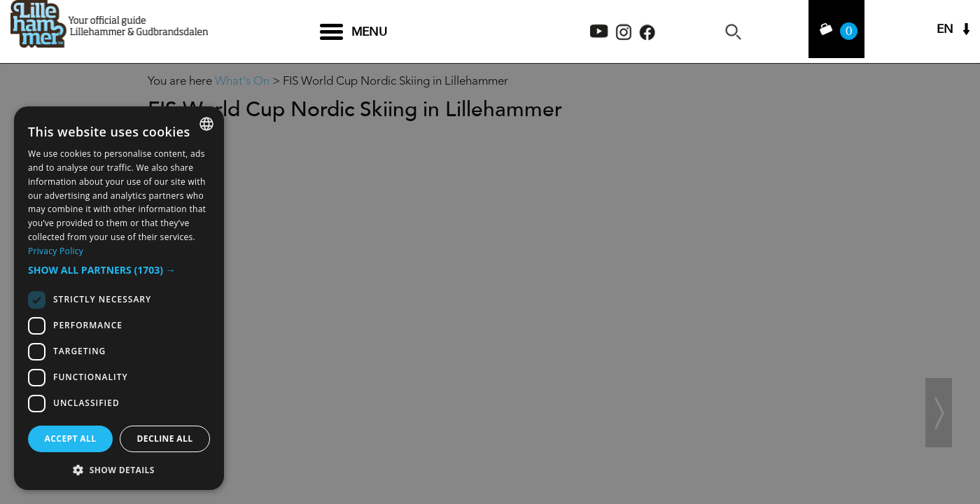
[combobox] (206, 124)
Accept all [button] (71, 439)
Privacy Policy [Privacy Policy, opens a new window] (56, 251)
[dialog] (119, 298)
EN (945, 32)
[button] (119, 270)
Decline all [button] (165, 439)
